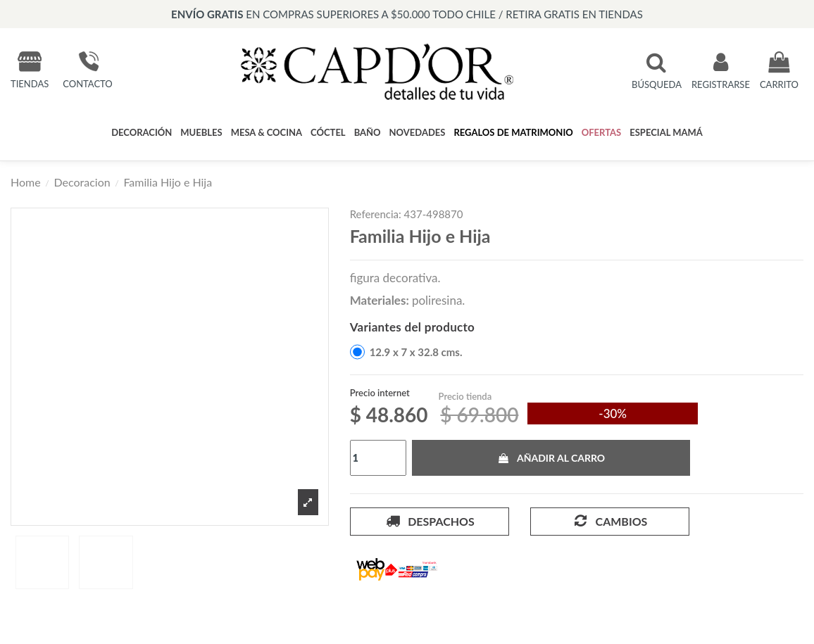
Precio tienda (465, 396)
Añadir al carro (551, 458)
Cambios (609, 521)
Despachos (430, 521)
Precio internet (380, 393)
